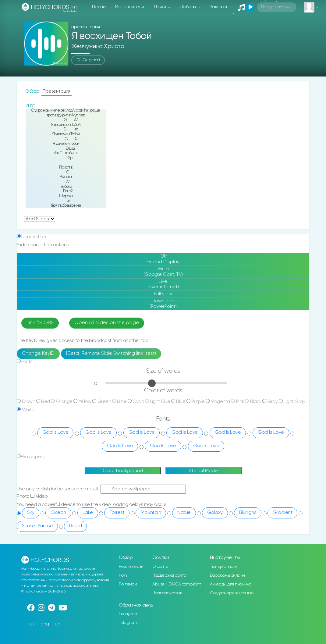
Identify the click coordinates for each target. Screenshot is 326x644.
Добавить (190, 7)
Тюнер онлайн (224, 567)
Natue (184, 513)
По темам (128, 584)
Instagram (129, 614)
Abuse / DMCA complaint (177, 584)
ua (58, 624)
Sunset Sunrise (37, 526)
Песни (99, 7)
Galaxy (215, 513)
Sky (31, 513)
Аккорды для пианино (231, 584)
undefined (40, 219)
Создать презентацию (232, 593)
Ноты (124, 575)
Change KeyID (38, 354)
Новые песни (131, 567)
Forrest (117, 513)
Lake (88, 513)
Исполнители (130, 7)
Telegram (128, 623)
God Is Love (55, 432)
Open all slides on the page (107, 323)
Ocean (58, 513)
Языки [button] (160, 7)
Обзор (33, 91)
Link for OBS (40, 323)
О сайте (160, 567)
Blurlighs (248, 513)
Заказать (219, 7)
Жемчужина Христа (98, 46)
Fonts (27, 362)
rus (32, 624)
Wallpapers (33, 457)
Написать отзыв (167, 593)
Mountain (151, 513)
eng (45, 624)
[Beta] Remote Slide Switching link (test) (111, 354)
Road (75, 526)
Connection (33, 237)
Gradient (282, 513)
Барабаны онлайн (227, 575)
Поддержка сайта (169, 575)
